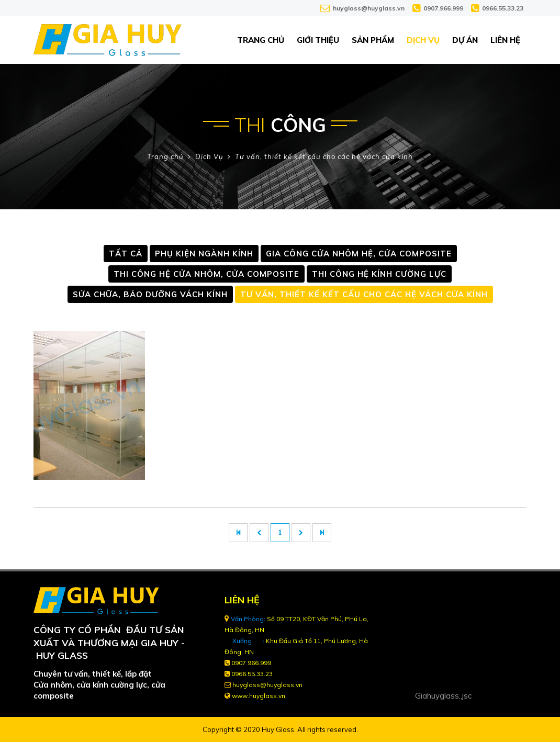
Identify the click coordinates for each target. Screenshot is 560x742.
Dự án (465, 40)
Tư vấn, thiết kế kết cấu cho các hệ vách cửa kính (324, 156)
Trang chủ (261, 40)
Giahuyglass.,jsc (443, 696)
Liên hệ (505, 40)
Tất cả (126, 254)
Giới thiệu (318, 40)
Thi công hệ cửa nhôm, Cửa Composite (206, 274)
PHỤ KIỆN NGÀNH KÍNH (204, 254)
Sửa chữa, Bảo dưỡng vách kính (150, 294)
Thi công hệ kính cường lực (379, 274)
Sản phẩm (373, 40)
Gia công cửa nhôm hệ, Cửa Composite (359, 254)
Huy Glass (278, 729)
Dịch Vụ (423, 40)
